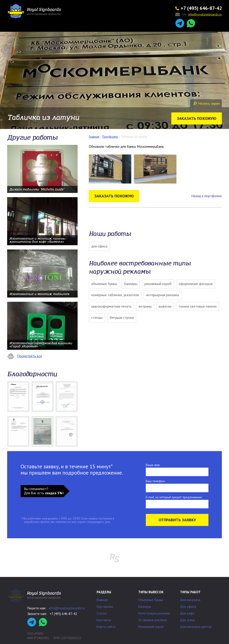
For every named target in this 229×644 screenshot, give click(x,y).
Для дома (187, 620)
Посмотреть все (25, 356)
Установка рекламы (153, 620)
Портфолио (105, 607)
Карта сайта (106, 627)
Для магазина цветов (196, 627)
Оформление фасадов (196, 284)
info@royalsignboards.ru (67, 608)
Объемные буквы (104, 284)
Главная (102, 600)
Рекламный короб (158, 284)
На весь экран (206, 103)
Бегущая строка (122, 317)
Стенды (97, 317)
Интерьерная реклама (162, 295)
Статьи (102, 613)
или (198, 15)
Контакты (104, 620)
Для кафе (187, 613)
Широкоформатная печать (111, 306)
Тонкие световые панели (197, 306)
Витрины (145, 306)
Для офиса (99, 246)
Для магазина (190, 600)
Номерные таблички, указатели (115, 295)
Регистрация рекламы (154, 613)
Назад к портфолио (207, 196)
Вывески (165, 306)
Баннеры (131, 284)
